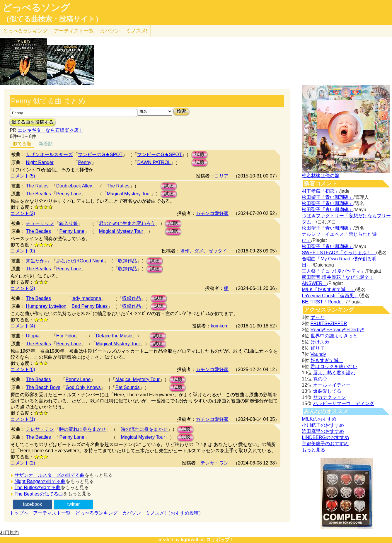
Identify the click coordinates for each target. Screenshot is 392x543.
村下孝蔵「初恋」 (321, 191)
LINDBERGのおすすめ (325, 437)
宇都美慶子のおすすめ (325, 444)
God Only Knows (83, 387)
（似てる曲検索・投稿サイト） (52, 19)
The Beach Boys (43, 387)
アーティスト (74, 31)
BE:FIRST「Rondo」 (324, 302)
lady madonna (87, 298)
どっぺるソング (36, 8)
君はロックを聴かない (334, 367)
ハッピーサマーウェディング (344, 403)
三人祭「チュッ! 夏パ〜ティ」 (334, 271)
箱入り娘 (69, 223)
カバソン (110, 31)
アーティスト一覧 (52, 513)
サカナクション (330, 397)
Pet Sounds (128, 387)
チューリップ (40, 223)
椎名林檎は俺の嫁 (321, 176)
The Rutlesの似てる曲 (37, 487)
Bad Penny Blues (90, 306)
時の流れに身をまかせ (83, 429)
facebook (32, 504)
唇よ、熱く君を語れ (334, 373)
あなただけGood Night (80, 261)
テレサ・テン (40, 429)
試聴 (200, 154)
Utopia (33, 336)
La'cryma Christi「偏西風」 (330, 296)
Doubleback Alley (74, 186)
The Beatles (38, 194)
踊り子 (318, 348)
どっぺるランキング (96, 513)
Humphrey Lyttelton (46, 306)
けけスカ (320, 342)
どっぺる (25, 31)
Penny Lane (69, 194)
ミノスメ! (137, 31)
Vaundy (318, 354)
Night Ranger (40, 162)
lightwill (190, 540)
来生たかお (38, 261)
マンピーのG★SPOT (100, 154)
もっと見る (313, 450)
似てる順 (22, 144)
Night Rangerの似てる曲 (40, 481)
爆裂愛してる (327, 391)
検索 (181, 111)
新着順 (46, 144)
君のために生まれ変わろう (127, 223)
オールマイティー (332, 385)
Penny (85, 162)
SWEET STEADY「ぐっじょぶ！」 (339, 253)
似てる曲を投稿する (33, 122)
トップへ (19, 513)
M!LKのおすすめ (319, 419)
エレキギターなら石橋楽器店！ (50, 130)
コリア (221, 176)
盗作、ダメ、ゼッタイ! (204, 251)
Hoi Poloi (66, 336)
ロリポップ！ (220, 540)
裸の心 (320, 379)
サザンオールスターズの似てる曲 (50, 475)
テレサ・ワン (214, 463)
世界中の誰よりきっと (334, 336)
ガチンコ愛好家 (212, 213)
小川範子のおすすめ (323, 425)
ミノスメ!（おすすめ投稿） (174, 513)
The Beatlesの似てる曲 (39, 494)
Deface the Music (114, 336)
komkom (219, 326)
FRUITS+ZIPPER (329, 323)
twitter (74, 504)
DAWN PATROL (154, 162)
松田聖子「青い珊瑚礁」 (328, 197)
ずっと (318, 317)
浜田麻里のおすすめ (323, 431)
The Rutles (37, 186)
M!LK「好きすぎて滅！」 (328, 290)
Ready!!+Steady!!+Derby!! (338, 330)
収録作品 (127, 261)
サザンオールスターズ (49, 154)
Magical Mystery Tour (129, 194)
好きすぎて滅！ (327, 360)
